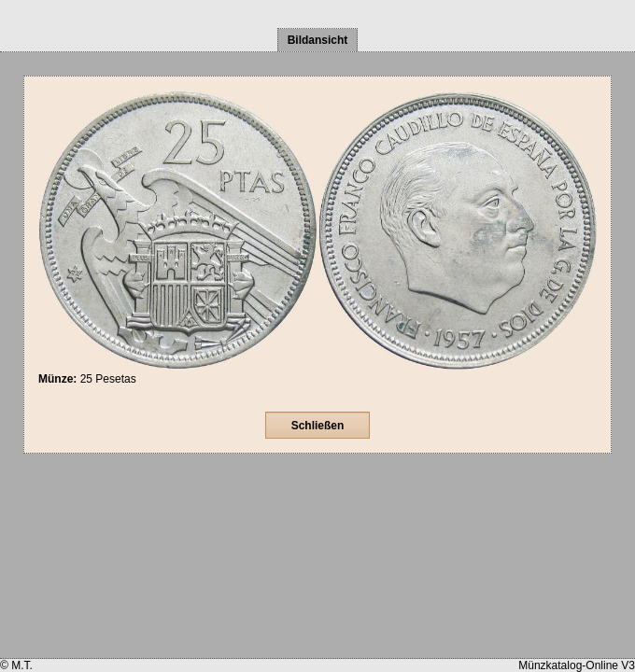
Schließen (318, 426)
